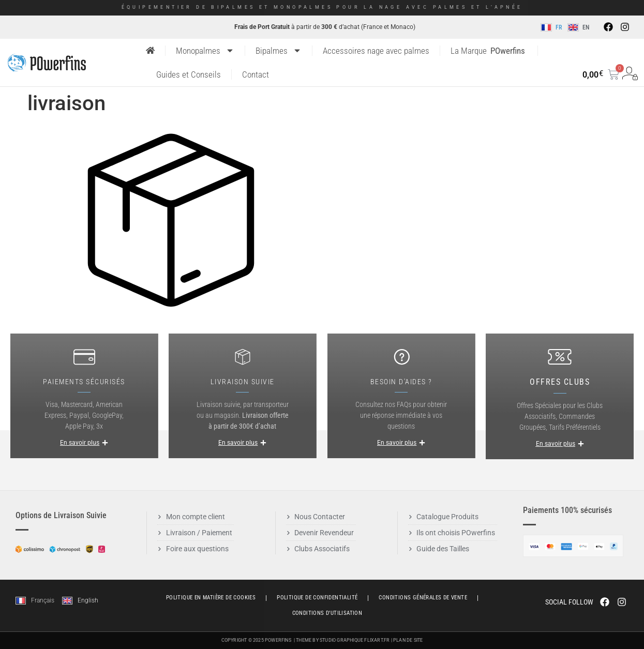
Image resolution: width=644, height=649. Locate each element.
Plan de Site (408, 640)
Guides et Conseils (189, 74)
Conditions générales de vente (423, 598)
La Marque (488, 51)
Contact (256, 74)
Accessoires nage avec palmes (376, 51)
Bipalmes (279, 50)
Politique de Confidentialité (317, 598)
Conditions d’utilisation (327, 613)
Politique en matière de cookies (211, 598)
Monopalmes (205, 50)
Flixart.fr (377, 640)
